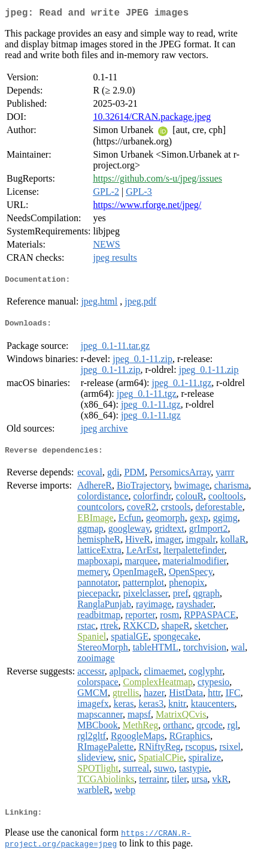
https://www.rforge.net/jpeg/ (147, 207)
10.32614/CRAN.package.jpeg (152, 119)
